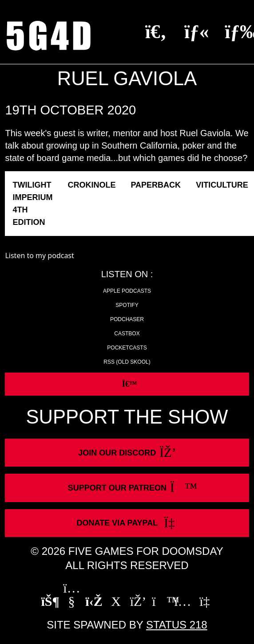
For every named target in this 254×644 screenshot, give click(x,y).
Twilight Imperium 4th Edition (32, 204)
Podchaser (127, 319)
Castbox (127, 334)
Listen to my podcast (39, 255)
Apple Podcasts (127, 291)
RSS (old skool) (127, 362)
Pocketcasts (127, 348)
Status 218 (177, 625)
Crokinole (91, 185)
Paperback (156, 185)
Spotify (127, 305)
